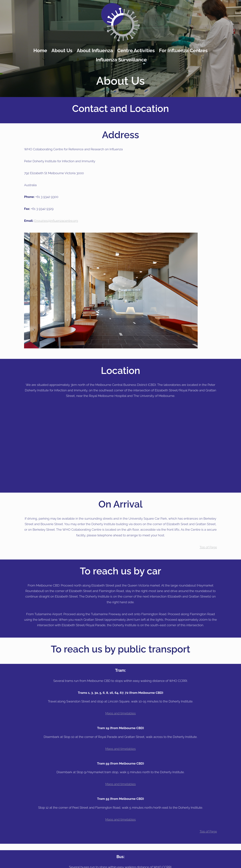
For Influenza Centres (183, 51)
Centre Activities (136, 51)
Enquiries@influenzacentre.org (56, 221)
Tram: (121, 670)
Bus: (120, 857)
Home (40, 51)
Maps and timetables (120, 713)
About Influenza (95, 51)
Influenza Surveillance (121, 60)
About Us (62, 51)
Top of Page (208, 547)
